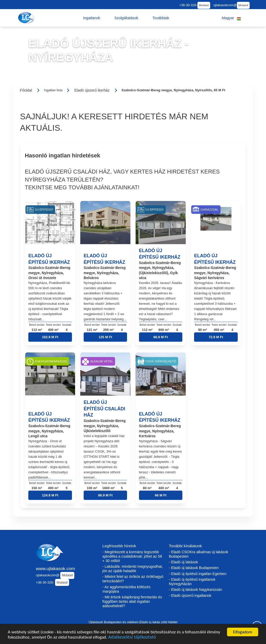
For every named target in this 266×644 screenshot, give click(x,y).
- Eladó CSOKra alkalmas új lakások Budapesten (199, 554)
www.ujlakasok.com (55, 569)
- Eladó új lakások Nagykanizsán (195, 590)
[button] (92, 18)
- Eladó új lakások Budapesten (194, 568)
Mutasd (204, 5)
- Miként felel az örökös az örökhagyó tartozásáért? (133, 579)
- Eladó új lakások (183, 562)
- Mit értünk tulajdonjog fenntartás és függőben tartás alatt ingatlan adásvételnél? (132, 601)
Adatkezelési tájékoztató (132, 640)
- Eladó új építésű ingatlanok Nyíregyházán (192, 582)
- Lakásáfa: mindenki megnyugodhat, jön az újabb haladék (133, 569)
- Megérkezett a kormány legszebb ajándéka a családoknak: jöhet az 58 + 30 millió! (132, 556)
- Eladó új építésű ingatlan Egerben (198, 574)
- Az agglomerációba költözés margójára (126, 589)
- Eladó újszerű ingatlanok (190, 595)
